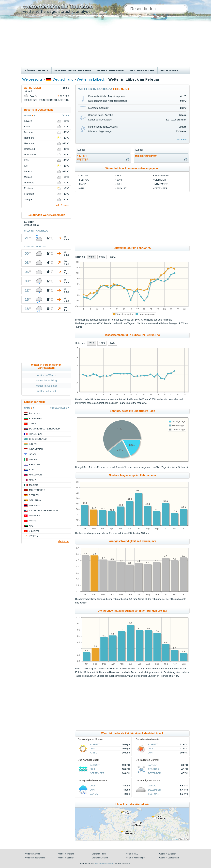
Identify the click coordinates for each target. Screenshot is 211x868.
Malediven (35, 475)
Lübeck (28, 171)
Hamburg (29, 138)
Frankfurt (29, 194)
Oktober (160, 180)
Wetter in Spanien (66, 858)
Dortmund (29, 149)
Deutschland (63, 79)
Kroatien (35, 464)
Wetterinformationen (104, 863)
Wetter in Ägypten (33, 854)
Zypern (34, 536)
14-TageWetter (83, 158)
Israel (33, 454)
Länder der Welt (37, 71)
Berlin (27, 127)
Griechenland (38, 439)
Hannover (29, 143)
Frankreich (36, 434)
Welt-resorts (32, 79)
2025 (102, 257)
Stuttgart (29, 199)
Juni (119, 180)
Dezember (161, 188)
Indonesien (36, 449)
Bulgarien (36, 419)
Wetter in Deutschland (169, 858)
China (32, 424)
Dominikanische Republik (45, 429)
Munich (28, 177)
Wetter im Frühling (46, 380)
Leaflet (175, 839)
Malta (33, 480)
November (161, 184)
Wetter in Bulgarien (168, 854)
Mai (119, 176)
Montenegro (37, 490)
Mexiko (34, 485)
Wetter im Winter (46, 375)
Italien (33, 459)
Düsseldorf (30, 155)
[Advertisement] (105, 42)
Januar (84, 176)
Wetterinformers (142, 71)
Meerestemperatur (110, 71)
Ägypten (34, 413)
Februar (85, 180)
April (82, 188)
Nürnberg (29, 183)
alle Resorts (63, 205)
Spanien (34, 495)
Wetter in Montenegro (135, 858)
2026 (91, 257)
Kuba (32, 470)
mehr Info (182, 139)
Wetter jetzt (32, 88)
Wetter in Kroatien (100, 858)
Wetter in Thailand (66, 854)
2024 (113, 257)
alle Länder (64, 541)
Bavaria (28, 121)
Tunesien (35, 516)
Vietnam (34, 531)
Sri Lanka (35, 500)
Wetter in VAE (132, 854)
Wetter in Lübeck (91, 79)
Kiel (26, 166)
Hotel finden (169, 71)
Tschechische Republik (44, 510)
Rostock (29, 188)
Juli (119, 184)
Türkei (33, 521)
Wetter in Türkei (99, 854)
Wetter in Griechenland (35, 858)
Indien (33, 444)
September (162, 176)
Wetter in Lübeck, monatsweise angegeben (132, 169)
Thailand (35, 505)
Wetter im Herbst (46, 391)
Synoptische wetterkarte (73, 71)
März (82, 184)
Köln (27, 160)
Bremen (28, 132)
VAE (31, 526)
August (122, 188)
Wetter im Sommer (46, 386)
